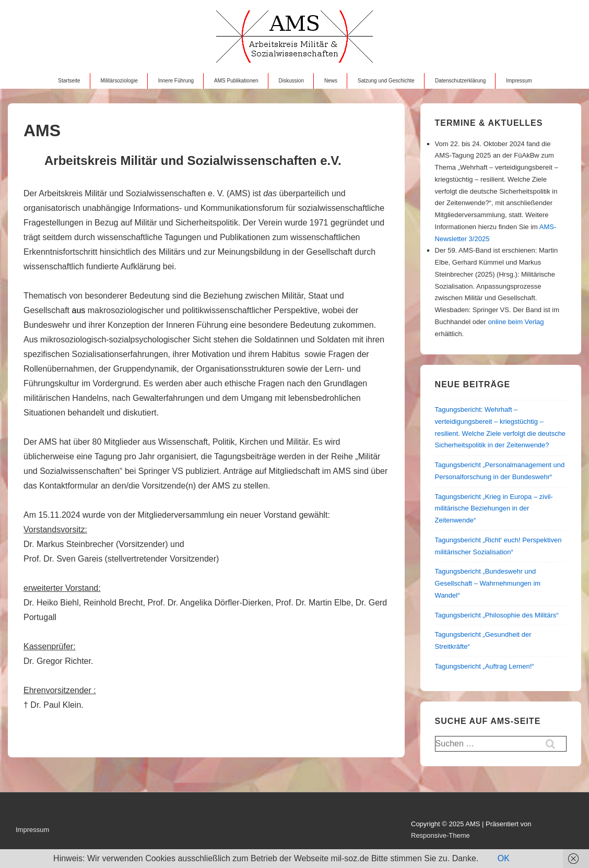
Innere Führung (176, 81)
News (331, 81)
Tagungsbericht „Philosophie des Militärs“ (497, 615)
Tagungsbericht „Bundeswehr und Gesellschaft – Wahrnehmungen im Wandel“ (488, 583)
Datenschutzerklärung (460, 81)
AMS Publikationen (236, 81)
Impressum (519, 81)
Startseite (69, 81)
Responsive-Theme (440, 835)
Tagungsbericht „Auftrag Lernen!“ (485, 666)
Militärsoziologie (119, 81)
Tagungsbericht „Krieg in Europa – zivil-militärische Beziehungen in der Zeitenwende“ (494, 509)
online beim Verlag (516, 322)
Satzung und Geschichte (386, 81)
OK (504, 858)
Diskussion (291, 81)
